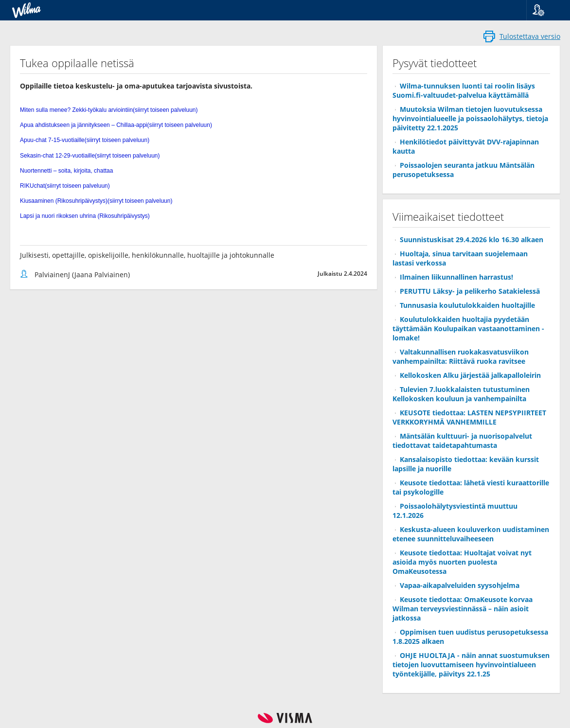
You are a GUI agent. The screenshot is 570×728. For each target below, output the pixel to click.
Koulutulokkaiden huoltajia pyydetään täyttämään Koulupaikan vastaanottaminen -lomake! (468, 328)
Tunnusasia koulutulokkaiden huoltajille (467, 305)
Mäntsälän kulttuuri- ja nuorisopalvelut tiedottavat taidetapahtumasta (462, 441)
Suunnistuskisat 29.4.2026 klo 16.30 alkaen (472, 240)
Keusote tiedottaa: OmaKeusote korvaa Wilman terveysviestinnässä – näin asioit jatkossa (463, 609)
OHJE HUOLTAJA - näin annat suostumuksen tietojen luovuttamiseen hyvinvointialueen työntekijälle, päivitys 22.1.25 (471, 665)
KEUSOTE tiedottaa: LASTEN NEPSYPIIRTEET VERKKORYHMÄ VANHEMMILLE (469, 417)
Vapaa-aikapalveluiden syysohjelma (460, 585)
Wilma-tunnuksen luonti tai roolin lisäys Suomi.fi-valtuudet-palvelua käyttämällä (464, 90)
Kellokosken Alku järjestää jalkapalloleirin (470, 375)
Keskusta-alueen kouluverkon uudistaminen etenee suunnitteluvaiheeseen (471, 534)
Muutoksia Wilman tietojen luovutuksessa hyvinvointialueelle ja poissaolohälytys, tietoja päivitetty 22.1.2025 (470, 118)
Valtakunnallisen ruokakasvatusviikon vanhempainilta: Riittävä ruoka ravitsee (461, 356)
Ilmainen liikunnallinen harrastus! (456, 277)
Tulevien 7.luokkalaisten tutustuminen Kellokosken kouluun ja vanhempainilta (461, 394)
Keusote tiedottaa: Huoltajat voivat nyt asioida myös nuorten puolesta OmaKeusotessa (462, 562)
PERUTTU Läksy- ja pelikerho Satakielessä (470, 291)
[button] (544, 10)
